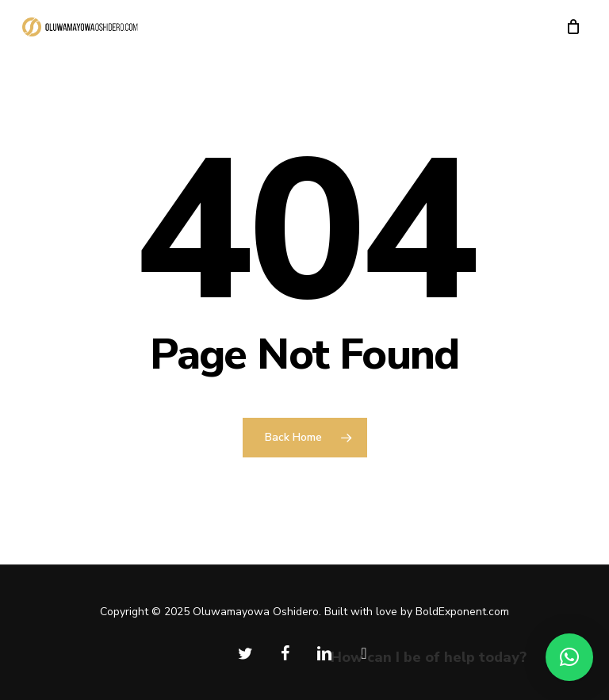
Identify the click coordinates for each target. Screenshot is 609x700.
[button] (569, 657)
